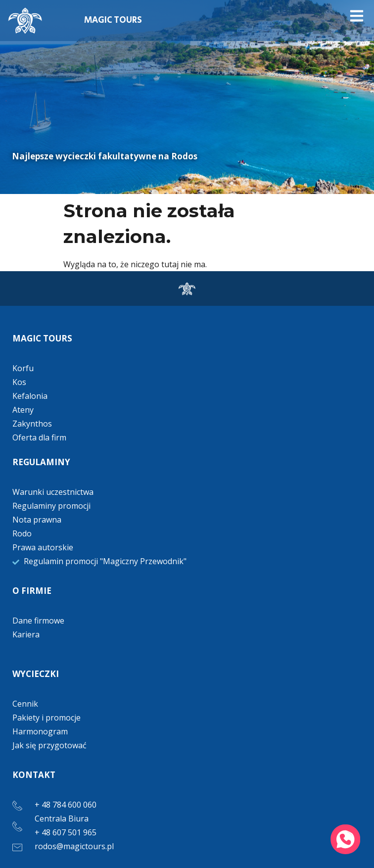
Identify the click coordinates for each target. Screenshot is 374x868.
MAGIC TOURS (113, 20)
